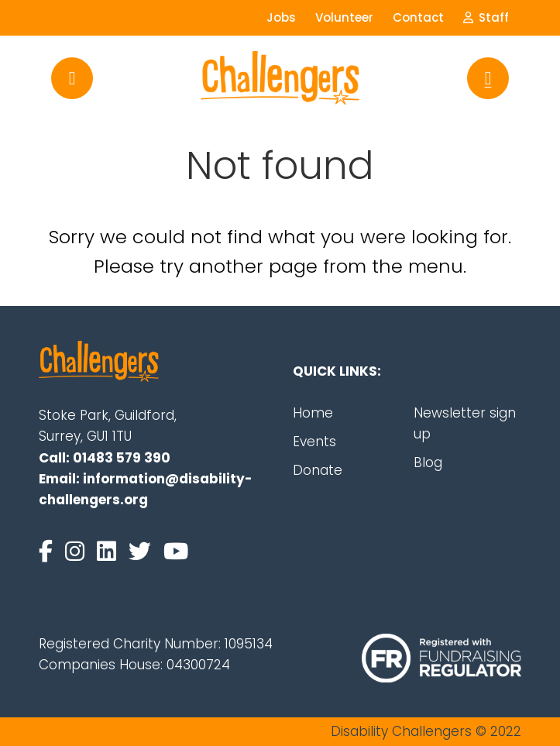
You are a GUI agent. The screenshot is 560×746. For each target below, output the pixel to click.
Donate (318, 470)
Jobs (281, 17)
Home (313, 413)
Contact (418, 17)
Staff (486, 17)
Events (314, 442)
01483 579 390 (122, 458)
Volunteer (344, 17)
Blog (428, 462)
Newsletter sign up (465, 423)
